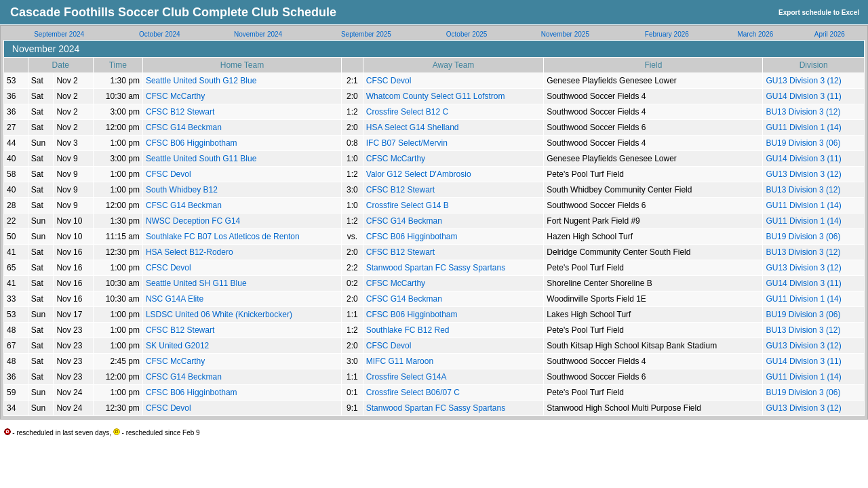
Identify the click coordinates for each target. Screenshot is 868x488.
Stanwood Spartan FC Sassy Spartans (436, 268)
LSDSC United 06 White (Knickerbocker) (219, 314)
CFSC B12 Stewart (180, 112)
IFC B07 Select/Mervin (407, 143)
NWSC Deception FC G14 (193, 221)
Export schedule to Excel (819, 13)
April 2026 (830, 34)
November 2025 (565, 34)
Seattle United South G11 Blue (201, 159)
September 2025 (366, 34)
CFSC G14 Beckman (184, 127)
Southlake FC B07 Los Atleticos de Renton (223, 237)
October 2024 (160, 34)
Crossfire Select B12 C (407, 112)
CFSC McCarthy (175, 96)
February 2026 (667, 34)
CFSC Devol (389, 81)
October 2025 (467, 34)
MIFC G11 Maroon (400, 361)
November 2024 (258, 34)
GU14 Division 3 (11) (803, 96)
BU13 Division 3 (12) (803, 112)
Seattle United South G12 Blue (201, 81)
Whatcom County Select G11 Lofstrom (436, 96)
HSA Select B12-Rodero (190, 252)
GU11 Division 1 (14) (803, 127)
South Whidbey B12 (182, 190)
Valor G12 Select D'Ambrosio (419, 174)
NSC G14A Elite (175, 299)
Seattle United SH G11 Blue (196, 283)
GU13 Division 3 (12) (803, 81)
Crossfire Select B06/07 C (413, 392)
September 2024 (59, 34)
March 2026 (755, 34)
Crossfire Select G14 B (408, 205)
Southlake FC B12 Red (408, 330)
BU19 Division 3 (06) (803, 143)
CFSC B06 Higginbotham (192, 143)
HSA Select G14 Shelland (413, 127)
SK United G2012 (177, 346)
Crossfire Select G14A (407, 377)
